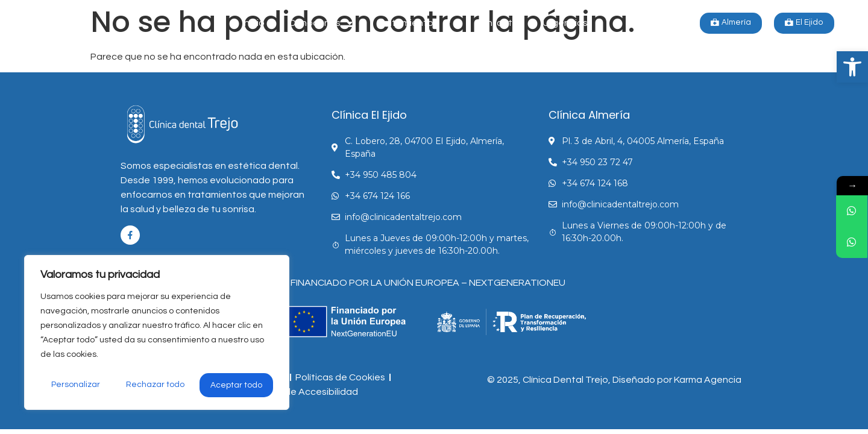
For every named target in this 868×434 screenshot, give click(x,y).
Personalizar (76, 385)
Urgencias (565, 23)
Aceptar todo (237, 385)
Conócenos (321, 23)
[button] (852, 67)
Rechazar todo (156, 385)
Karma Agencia (708, 380)
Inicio (253, 23)
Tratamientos (414, 23)
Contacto (496, 23)
